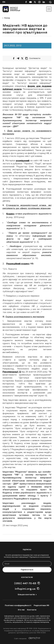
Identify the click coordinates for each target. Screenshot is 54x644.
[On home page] (9, 9)
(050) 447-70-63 (25, 583)
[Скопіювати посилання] (33, 58)
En (4, 2)
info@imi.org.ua (25, 589)
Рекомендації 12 (12, 372)
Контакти (32, 610)
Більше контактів (26, 595)
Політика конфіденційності (18, 605)
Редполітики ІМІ (41, 605)
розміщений (23, 161)
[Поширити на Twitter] (22, 58)
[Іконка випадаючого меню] (49, 9)
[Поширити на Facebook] (14, 58)
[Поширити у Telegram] (18, 58)
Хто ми (21, 610)
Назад (7, 18)
